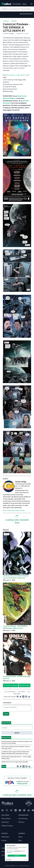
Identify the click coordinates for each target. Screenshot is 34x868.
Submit (6, 714)
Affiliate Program (7, 826)
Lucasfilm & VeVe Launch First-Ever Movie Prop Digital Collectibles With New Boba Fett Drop (15, 752)
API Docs (21, 822)
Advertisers (5, 822)
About (20, 837)
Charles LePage (9, 33)
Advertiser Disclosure (26, 14)
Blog (20, 840)
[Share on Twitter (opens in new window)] (20, 697)
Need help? (5, 837)
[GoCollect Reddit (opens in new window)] (29, 810)
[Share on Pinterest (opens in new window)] (26, 697)
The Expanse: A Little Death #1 (16, 75)
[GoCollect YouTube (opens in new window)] (20, 810)
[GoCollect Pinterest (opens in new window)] (24, 810)
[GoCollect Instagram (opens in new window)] (7, 810)
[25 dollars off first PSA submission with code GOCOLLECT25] (17, 782)
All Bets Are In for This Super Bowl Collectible (15, 762)
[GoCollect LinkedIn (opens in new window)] (16, 810)
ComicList (6, 21)
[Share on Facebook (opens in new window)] (18, 697)
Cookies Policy (18, 851)
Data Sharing (23, 819)
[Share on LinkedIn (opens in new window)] (23, 697)
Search (17, 733)
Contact (4, 840)
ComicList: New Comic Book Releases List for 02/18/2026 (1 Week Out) (16, 577)
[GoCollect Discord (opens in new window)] (33, 810)
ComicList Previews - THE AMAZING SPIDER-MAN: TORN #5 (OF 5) (15, 627)
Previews (14, 21)
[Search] (18, 9)
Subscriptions (6, 819)
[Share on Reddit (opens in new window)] (29, 697)
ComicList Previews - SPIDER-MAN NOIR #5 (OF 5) (17, 677)
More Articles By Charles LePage (14, 510)
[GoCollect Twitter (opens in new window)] (11, 810)
